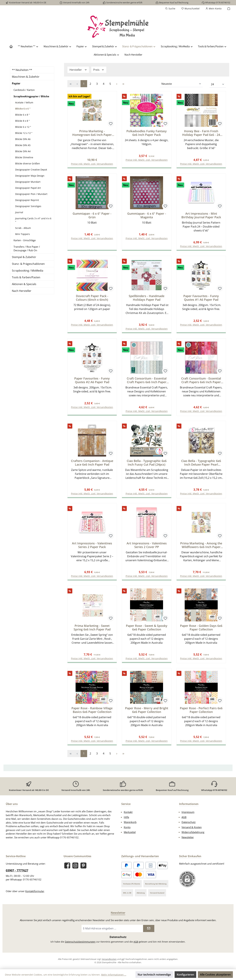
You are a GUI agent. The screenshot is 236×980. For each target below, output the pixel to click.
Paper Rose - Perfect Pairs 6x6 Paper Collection (201, 712)
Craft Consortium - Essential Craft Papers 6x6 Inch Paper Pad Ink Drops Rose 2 (201, 381)
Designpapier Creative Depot (31, 170)
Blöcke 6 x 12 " (23, 127)
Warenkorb (130, 822)
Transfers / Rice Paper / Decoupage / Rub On (27, 249)
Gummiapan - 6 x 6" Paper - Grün (92, 216)
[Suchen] (170, 9)
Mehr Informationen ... (114, 975)
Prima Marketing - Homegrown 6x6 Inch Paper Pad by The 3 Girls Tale (92, 133)
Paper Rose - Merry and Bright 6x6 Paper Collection (147, 712)
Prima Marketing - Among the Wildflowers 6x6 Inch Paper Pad (201, 547)
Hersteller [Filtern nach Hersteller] (78, 70)
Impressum (188, 812)
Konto (127, 827)
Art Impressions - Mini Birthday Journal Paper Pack (201, 216)
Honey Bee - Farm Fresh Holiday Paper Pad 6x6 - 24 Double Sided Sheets (201, 133)
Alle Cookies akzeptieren (215, 975)
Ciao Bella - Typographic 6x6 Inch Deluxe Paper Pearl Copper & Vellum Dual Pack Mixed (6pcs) (201, 464)
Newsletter (188, 837)
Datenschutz (189, 822)
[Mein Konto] (213, 9)
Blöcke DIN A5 (23, 145)
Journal (19, 212)
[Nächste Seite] (117, 84)
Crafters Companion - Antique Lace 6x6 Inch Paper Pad (92, 464)
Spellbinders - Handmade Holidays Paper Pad (147, 298)
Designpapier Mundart (28, 182)
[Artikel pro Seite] (218, 84)
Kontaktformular (35, 891)
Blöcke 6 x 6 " (23, 109)
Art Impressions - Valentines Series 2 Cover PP (147, 547)
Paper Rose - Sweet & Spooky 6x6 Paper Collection (147, 629)
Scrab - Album (23, 228)
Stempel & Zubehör (24, 257)
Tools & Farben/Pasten (26, 277)
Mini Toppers (23, 234)
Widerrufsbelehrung (193, 832)
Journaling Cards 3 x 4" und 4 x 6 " (33, 220)
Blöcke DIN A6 (23, 139)
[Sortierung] (181, 84)
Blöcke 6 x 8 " (22, 115)
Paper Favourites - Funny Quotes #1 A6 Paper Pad (201, 298)
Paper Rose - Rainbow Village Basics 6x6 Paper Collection (92, 712)
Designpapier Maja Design (30, 176)
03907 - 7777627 (17, 870)
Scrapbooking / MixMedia (28, 271)
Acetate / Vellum (24, 102)
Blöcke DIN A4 (23, 151)
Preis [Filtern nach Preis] (99, 70)
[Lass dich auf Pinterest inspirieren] (83, 865)
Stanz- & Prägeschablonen (28, 264)
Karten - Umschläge (25, 240)
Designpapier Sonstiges (28, 206)
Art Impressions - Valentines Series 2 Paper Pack (92, 547)
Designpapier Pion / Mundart (31, 194)
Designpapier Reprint (27, 200)
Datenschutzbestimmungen (80, 942)
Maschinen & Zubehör (26, 77)
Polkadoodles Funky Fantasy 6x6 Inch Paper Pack (147, 133)
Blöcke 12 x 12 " (24, 133)
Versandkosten (109, 959)
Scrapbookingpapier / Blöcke (31, 96)
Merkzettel (130, 832)
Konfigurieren (185, 975)
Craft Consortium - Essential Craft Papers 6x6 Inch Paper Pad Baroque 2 (147, 381)
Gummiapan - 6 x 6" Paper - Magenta (147, 216)
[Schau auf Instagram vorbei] (75, 865)
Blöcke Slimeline (24, 157)
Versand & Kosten (192, 827)
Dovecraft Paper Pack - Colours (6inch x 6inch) (92, 298)
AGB (184, 817)
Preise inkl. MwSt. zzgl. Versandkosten (147, 160)
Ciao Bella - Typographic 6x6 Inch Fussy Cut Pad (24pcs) (147, 464)
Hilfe (126, 817)
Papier (16, 83)
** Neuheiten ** (22, 70)
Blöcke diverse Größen (28, 163)
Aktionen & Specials (24, 284)
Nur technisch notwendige (154, 975)
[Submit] (149, 928)
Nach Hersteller (22, 291)
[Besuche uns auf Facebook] (67, 865)
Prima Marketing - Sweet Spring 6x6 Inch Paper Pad (92, 629)
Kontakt (128, 812)
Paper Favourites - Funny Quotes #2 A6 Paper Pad (92, 381)
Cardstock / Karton (24, 90)
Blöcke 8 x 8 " (22, 121)
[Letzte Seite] (123, 84)
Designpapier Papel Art (28, 188)
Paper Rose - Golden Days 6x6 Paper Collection (201, 629)
